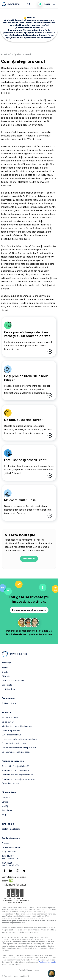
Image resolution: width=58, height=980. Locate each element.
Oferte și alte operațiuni (13, 681)
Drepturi (5, 672)
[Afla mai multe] (50, 352)
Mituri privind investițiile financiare (17, 726)
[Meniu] (54, 4)
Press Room (7, 810)
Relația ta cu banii (10, 718)
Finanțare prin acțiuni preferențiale (17, 775)
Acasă (4, 54)
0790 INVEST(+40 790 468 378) (10, 864)
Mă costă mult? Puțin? (20, 500)
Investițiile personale (11, 731)
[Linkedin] (11, 871)
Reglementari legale (47, 962)
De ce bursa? (8, 722)
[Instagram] (18, 871)
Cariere (5, 802)
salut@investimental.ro (12, 847)
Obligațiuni (7, 676)
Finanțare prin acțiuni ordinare (15, 771)
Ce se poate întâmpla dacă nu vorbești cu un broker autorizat (27, 334)
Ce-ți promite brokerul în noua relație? (26, 378)
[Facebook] (4, 871)
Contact (5, 843)
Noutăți (5, 806)
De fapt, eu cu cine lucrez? (23, 420)
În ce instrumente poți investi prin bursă (20, 739)
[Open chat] (52, 974)
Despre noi (7, 798)
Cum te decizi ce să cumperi (14, 743)
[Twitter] (24, 871)
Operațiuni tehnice (10, 783)
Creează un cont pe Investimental (29, 610)
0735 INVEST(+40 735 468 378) (10, 857)
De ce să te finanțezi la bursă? (15, 766)
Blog (4, 815)
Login (47, 4)
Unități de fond (9, 689)
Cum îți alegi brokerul (11, 735)
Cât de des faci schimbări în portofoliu (19, 748)
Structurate (7, 685)
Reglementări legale (11, 829)
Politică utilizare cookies (29, 970)
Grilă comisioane (9, 703)
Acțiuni (5, 668)
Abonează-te (29, 559)
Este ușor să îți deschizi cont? (26, 460)
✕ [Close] (54, 38)
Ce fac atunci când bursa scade (16, 752)
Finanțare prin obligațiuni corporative (18, 779)
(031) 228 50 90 (9, 852)
